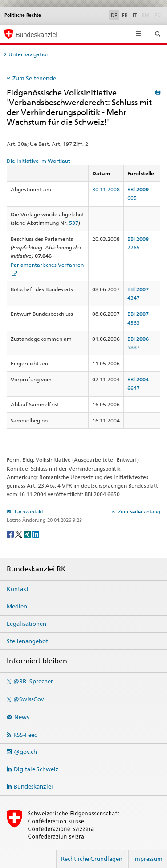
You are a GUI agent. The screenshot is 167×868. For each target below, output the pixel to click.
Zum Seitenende (34, 78)
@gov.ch (25, 752)
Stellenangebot (27, 641)
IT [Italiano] (135, 15)
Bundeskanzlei (33, 786)
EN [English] (158, 15)
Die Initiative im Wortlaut (39, 161)
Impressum (148, 859)
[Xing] (28, 534)
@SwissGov (29, 699)
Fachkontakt (28, 512)
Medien (17, 606)
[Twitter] (19, 534)
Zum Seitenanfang (138, 512)
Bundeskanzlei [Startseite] (37, 35)
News (22, 717)
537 (74, 223)
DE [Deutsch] (114, 15)
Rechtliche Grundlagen (92, 859)
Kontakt (18, 589)
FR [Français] (125, 15)
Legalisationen (26, 624)
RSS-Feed (26, 735)
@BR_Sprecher (33, 681)
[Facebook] (11, 534)
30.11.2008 (106, 189)
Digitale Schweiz (36, 769)
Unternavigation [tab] (29, 54)
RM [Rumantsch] (146, 15)
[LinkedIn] (36, 534)
